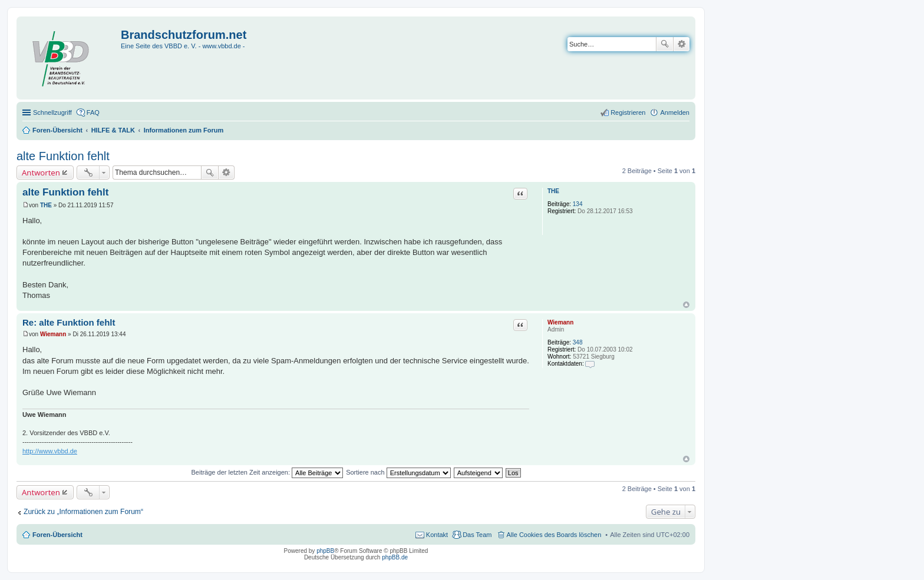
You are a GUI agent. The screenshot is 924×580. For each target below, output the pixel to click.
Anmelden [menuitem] (675, 112)
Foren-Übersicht (57, 535)
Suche (665, 44)
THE (553, 191)
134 (578, 204)
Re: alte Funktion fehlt (69, 322)
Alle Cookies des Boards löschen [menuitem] (554, 535)
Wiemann (560, 322)
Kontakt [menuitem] (437, 535)
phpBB (325, 551)
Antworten (41, 173)
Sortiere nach (398, 472)
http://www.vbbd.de (50, 451)
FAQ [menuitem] (93, 112)
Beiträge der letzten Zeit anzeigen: (267, 472)
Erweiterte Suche (682, 44)
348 (578, 342)
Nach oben (686, 305)
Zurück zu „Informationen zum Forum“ (83, 512)
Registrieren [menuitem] (628, 112)
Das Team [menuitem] (477, 535)
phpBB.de (395, 557)
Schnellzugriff (52, 112)
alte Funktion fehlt (63, 156)
